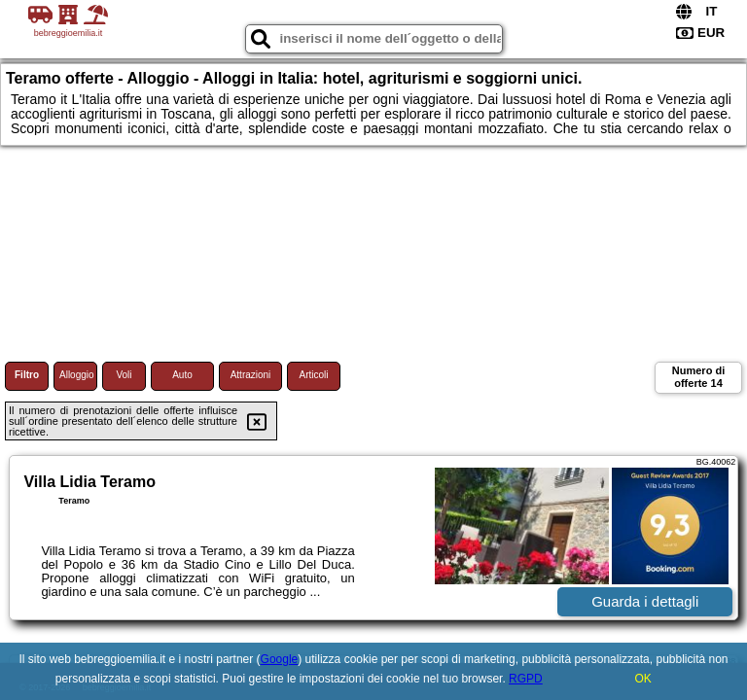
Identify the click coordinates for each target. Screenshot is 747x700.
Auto (182, 375)
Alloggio (77, 375)
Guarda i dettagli (645, 601)
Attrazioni (251, 375)
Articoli (313, 375)
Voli (124, 375)
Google (280, 659)
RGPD (526, 679)
